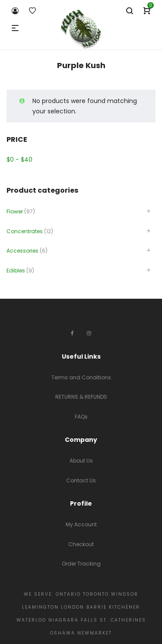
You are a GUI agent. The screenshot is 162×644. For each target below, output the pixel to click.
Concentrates (25, 231)
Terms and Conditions (81, 377)
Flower (15, 211)
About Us (81, 461)
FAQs (81, 417)
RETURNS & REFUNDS (81, 397)
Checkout (81, 544)
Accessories (22, 251)
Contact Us (81, 480)
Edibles (16, 270)
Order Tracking (81, 564)
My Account (81, 524)
